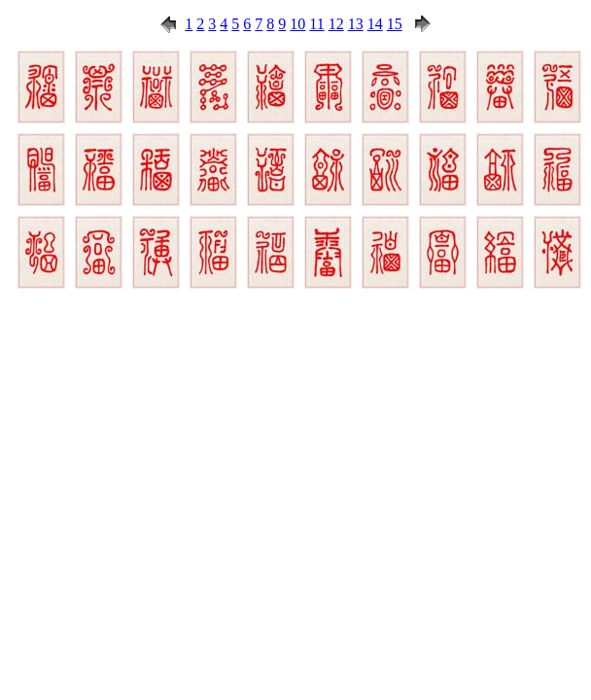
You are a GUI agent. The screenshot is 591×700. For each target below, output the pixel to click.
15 (395, 24)
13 (356, 24)
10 (297, 24)
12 (336, 24)
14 (375, 24)
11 (316, 24)
